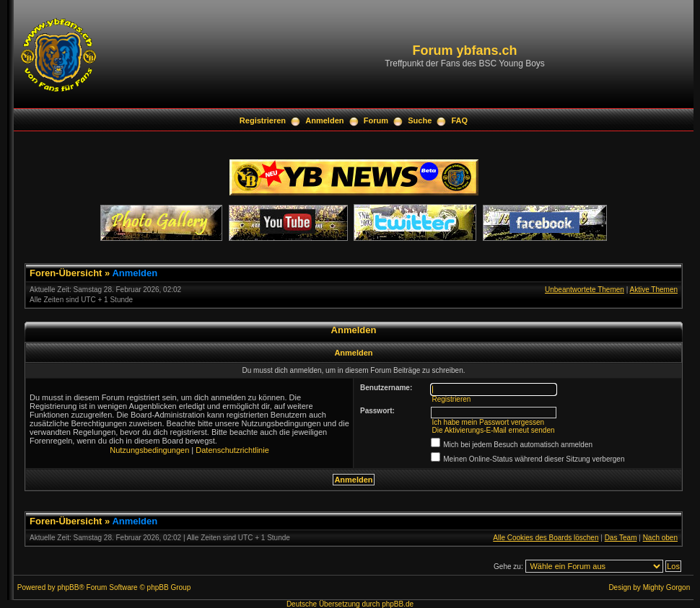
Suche (420, 120)
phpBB (68, 587)
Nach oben (660, 538)
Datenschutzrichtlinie (232, 450)
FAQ (460, 120)
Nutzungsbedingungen (149, 450)
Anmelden (324, 120)
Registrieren (263, 120)
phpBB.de (398, 604)
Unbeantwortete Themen (585, 290)
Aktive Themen (653, 290)
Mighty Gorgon (667, 587)
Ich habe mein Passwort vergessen (488, 422)
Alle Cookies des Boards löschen (546, 538)
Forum (376, 120)
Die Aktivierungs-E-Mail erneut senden (493, 430)
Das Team (621, 538)
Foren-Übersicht (66, 273)
